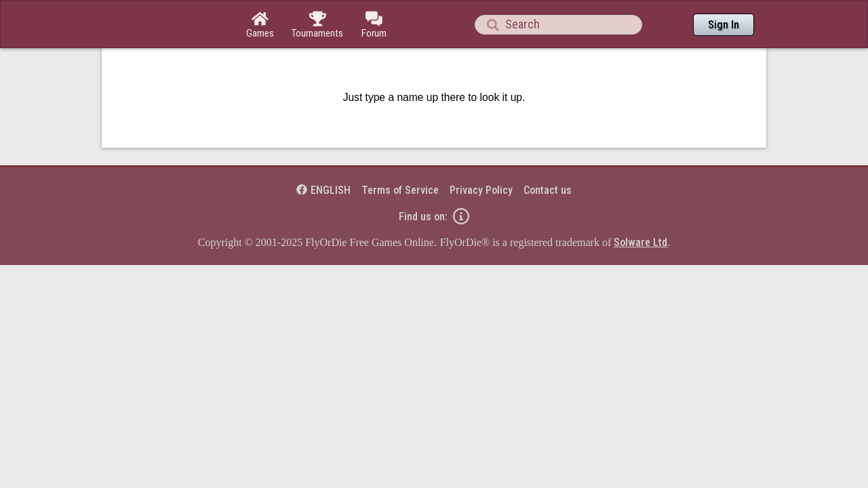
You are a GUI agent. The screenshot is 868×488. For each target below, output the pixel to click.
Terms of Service (400, 153)
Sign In (724, 25)
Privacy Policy (481, 153)
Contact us (548, 153)
